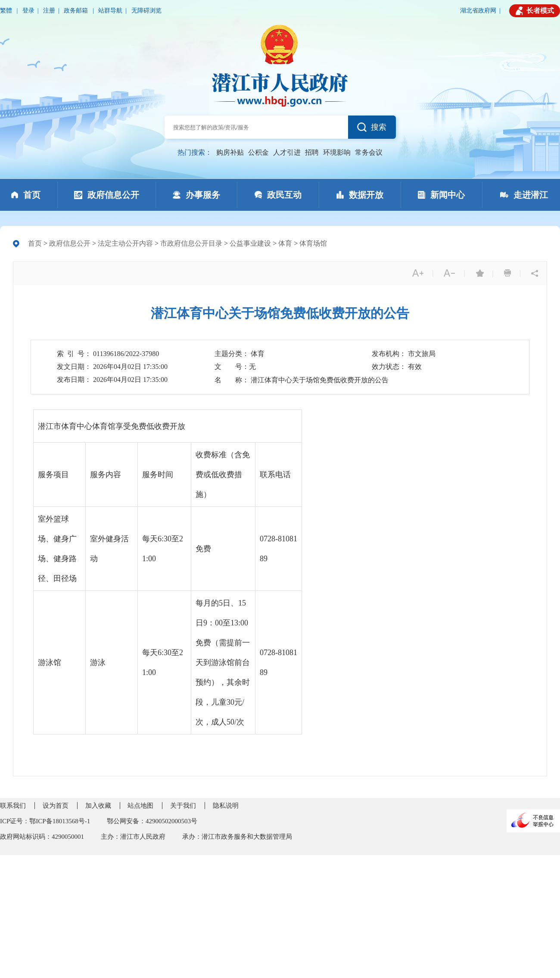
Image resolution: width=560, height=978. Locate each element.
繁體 (7, 11)
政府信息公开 (70, 243)
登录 (28, 11)
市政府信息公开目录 (191, 243)
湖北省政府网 (478, 11)
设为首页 (56, 806)
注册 (49, 11)
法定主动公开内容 (125, 243)
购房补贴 (230, 152)
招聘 (312, 152)
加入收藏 (98, 806)
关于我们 (183, 806)
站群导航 (110, 11)
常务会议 (369, 152)
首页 (35, 243)
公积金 (258, 152)
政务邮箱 (77, 11)
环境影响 (337, 152)
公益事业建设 (250, 243)
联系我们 (13, 806)
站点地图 (140, 806)
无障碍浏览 (146, 11)
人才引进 (287, 152)
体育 (285, 243)
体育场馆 (313, 243)
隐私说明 (226, 806)
